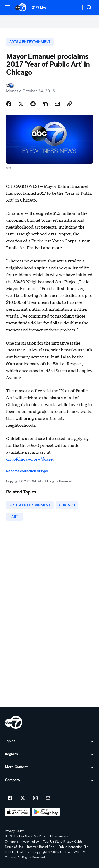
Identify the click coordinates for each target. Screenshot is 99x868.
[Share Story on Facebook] (9, 104)
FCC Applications (17, 852)
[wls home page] (13, 722)
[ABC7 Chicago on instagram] (35, 798)
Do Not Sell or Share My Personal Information (36, 836)
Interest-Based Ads (41, 847)
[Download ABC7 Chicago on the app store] (17, 812)
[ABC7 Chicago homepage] (21, 7)
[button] (7, 7)
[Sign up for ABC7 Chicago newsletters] (48, 798)
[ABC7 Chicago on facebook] (10, 798)
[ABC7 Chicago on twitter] (23, 798)
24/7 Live (39, 8)
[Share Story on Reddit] (33, 104)
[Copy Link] (69, 104)
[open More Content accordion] (49, 767)
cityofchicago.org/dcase (29, 459)
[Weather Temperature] (73, 7)
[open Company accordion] (49, 780)
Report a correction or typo (27, 471)
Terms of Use (14, 847)
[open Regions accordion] (49, 754)
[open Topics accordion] (49, 741)
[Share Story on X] (21, 104)
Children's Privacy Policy (22, 842)
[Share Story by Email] (57, 104)
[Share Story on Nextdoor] (45, 104)
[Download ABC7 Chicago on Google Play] (46, 812)
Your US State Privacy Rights (63, 842)
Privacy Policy (14, 831)
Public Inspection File (73, 847)
